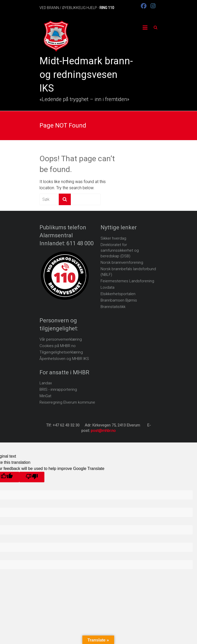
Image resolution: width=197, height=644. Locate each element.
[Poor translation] (32, 477)
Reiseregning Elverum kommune (67, 402)
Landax (46, 383)
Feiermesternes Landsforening (127, 281)
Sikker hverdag (113, 238)
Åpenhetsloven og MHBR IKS (64, 359)
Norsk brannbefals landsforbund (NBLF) (128, 272)
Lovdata (107, 287)
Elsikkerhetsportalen (118, 294)
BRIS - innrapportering (58, 389)
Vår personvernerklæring (61, 339)
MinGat (45, 396)
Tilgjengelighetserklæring (61, 352)
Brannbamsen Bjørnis (119, 300)
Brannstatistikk (113, 307)
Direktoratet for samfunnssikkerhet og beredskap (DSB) (120, 250)
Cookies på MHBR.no (58, 346)
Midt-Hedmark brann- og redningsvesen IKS (86, 75)
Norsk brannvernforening (122, 262)
